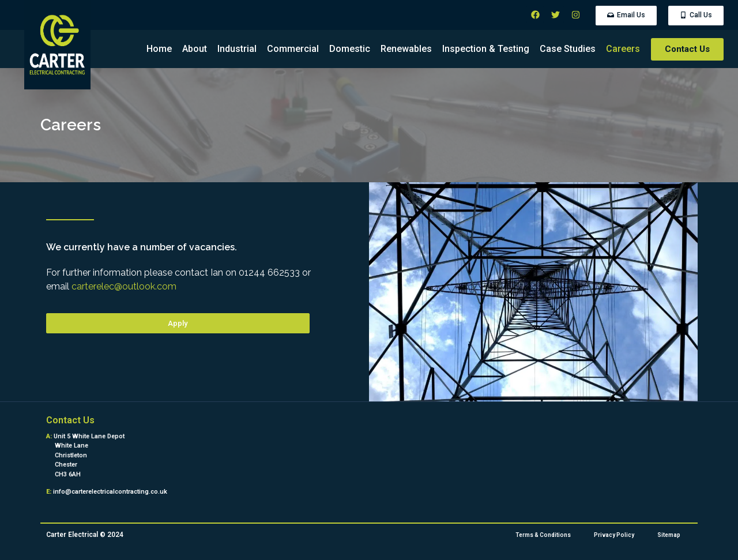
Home (159, 49)
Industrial (237, 49)
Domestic (350, 49)
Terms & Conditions (543, 535)
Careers (623, 49)
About (195, 49)
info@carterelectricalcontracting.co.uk (110, 492)
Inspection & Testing (486, 49)
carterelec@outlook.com (124, 286)
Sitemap (669, 535)
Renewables (406, 49)
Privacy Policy (614, 535)
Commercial (293, 49)
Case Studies (568, 49)
